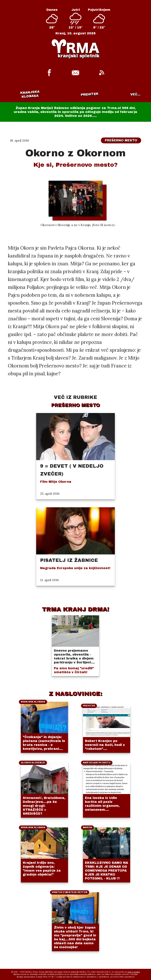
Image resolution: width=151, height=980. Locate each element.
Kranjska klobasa (30, 94)
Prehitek (90, 94)
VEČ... (135, 94)
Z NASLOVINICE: (75, 694)
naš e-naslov (134, 972)
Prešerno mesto (121, 140)
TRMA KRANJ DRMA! (75, 609)
